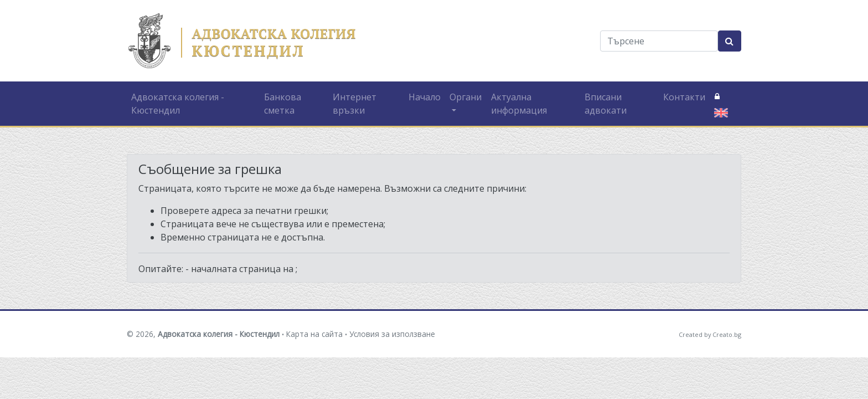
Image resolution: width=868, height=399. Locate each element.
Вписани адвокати (606, 104)
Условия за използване (392, 334)
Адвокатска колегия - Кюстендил (178, 104)
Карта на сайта (314, 334)
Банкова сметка (283, 104)
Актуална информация (519, 104)
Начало (425, 97)
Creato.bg (727, 334)
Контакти (684, 97)
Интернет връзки (355, 104)
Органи (466, 97)
